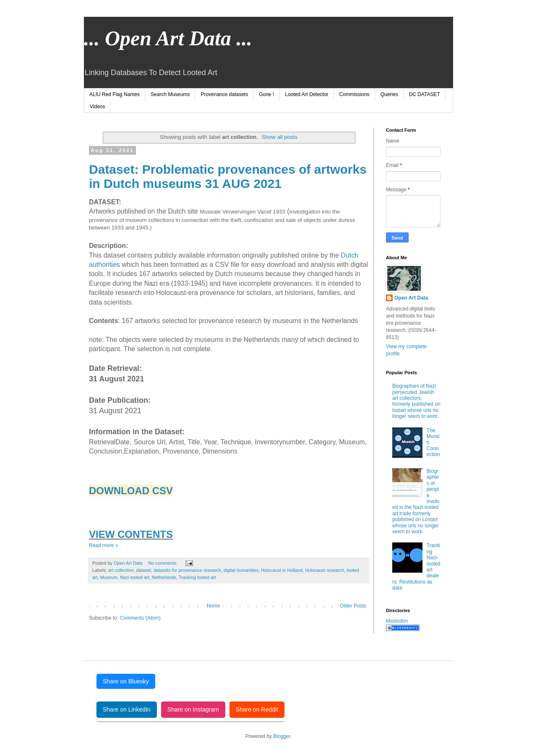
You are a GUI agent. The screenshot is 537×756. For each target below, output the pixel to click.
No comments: (163, 563)
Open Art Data (411, 298)
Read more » (103, 545)
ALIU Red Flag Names (115, 94)
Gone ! (266, 94)
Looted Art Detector (306, 94)
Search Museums (170, 94)
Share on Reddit (257, 709)
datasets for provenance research (187, 570)
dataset (143, 570)
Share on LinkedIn (127, 709)
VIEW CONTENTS (131, 534)
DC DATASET (425, 94)
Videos (97, 107)
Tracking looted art (197, 577)
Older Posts (353, 606)
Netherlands (164, 577)
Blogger (282, 736)
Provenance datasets (224, 94)
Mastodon (397, 621)
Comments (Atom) (140, 618)
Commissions (355, 94)
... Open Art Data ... (168, 38)
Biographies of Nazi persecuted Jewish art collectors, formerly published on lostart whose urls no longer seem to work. (416, 401)
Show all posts (280, 137)
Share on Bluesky (126, 681)
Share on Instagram (193, 709)
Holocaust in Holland (282, 570)
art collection (121, 570)
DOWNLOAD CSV (131, 491)
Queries (389, 94)
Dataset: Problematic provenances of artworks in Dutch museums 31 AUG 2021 (228, 176)
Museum (109, 577)
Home (214, 606)
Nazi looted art (135, 577)
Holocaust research (325, 570)
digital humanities (241, 570)
